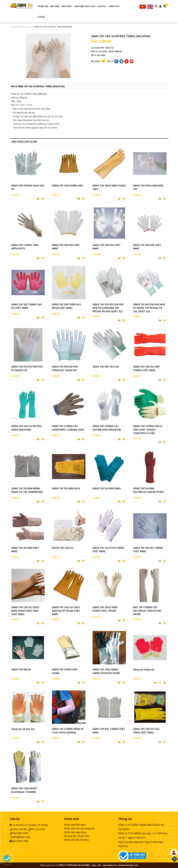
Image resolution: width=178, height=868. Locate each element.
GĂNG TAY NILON (21, 670)
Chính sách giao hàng (75, 832)
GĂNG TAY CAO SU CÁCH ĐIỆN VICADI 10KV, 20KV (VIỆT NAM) (25, 611)
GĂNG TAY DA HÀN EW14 (66, 488)
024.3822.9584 (19, 833)
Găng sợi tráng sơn (144, 670)
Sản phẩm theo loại (85, 6)
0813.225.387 (18, 829)
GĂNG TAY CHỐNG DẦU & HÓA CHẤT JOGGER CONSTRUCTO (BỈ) (148, 430)
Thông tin (114, 6)
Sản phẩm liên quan (24, 142)
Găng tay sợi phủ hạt (23, 729)
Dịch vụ (102, 6)
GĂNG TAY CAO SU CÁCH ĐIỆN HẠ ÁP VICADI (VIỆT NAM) (66, 611)
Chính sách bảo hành (75, 825)
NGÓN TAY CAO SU (63, 548)
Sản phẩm (67, 6)
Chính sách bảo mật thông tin (79, 828)
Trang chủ (43, 6)
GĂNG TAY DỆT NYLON (105, 367)
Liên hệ (41, 17)
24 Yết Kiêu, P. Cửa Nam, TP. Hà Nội (29, 825)
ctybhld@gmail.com (20, 837)
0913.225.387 (37, 829)
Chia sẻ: (110, 61)
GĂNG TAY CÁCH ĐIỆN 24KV (68, 186)
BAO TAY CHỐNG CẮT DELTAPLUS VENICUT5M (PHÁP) (147, 611)
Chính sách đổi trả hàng (76, 840)
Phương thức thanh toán (77, 836)
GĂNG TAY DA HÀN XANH (107, 488)
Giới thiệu (55, 6)
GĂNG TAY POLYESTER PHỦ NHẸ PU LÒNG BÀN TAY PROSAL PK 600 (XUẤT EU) (108, 308)
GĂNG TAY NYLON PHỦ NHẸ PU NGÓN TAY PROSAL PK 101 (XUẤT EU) (149, 308)
